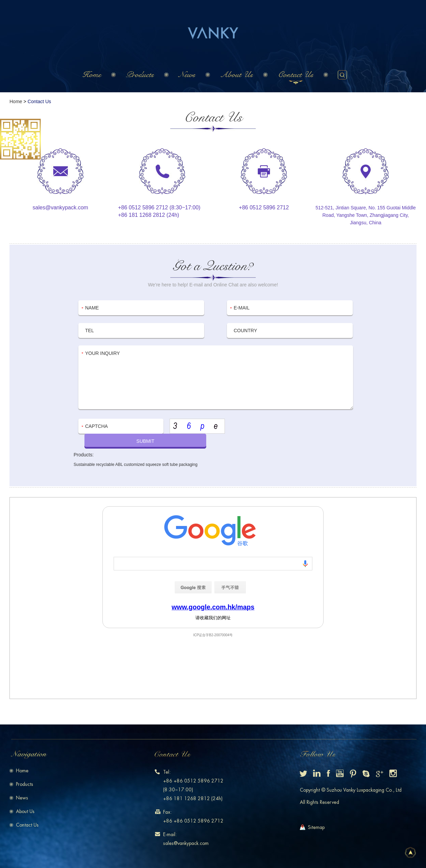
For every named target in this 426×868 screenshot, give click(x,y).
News (187, 75)
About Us (237, 75)
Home (92, 75)
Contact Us (296, 75)
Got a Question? (213, 266)
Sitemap (316, 827)
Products (140, 75)
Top (410, 852)
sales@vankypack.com (60, 207)
